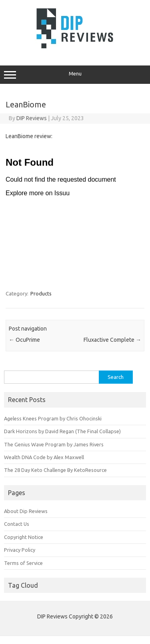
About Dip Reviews (26, 511)
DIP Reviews (32, 118)
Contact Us (17, 524)
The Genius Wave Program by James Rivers (54, 444)
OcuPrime (24, 340)
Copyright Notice (24, 537)
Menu (75, 75)
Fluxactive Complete (112, 340)
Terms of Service (23, 563)
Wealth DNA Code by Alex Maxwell (44, 457)
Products (41, 293)
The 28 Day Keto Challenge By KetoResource (55, 470)
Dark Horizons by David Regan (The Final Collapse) (62, 431)
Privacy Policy (20, 550)
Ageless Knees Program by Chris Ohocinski (53, 418)
